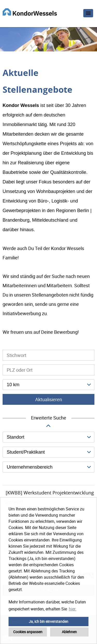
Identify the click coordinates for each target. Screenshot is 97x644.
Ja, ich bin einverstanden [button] (48, 621)
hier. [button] (73, 609)
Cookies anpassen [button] (28, 632)
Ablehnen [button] (69, 632)
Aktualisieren (49, 399)
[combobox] (48, 385)
